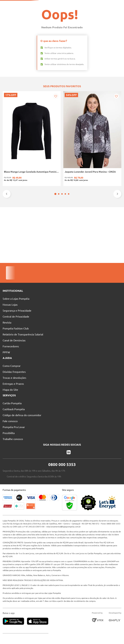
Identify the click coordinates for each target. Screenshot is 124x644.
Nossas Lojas (74, 4)
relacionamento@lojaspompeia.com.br (79, 524)
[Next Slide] (117, 247)
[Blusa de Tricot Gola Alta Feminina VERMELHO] (86, 215)
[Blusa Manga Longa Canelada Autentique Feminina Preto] (13, 215)
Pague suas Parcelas (52, 4)
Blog (107, 4)
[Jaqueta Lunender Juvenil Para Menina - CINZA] (38, 215)
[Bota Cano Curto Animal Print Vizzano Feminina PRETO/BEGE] (62, 215)
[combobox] (63, 10)
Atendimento (92, 4)
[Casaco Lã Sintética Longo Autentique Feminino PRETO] (111, 215)
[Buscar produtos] (74, 10)
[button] (60, 247)
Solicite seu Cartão (27, 4)
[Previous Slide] (7, 247)
